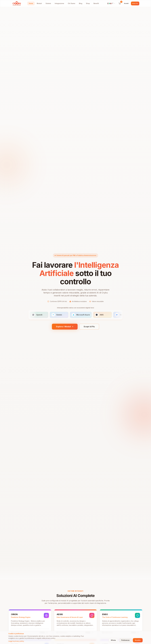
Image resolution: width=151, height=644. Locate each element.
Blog (81, 3)
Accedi (126, 3)
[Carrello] (120, 3)
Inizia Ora (135, 3)
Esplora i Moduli (65, 327)
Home (31, 3)
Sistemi (48, 3)
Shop (88, 3)
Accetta (138, 640)
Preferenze (125, 640)
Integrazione (59, 3)
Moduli (39, 3)
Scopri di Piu (89, 327)
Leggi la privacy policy (16, 641)
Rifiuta (113, 640)
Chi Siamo (72, 3)
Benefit (96, 3)
